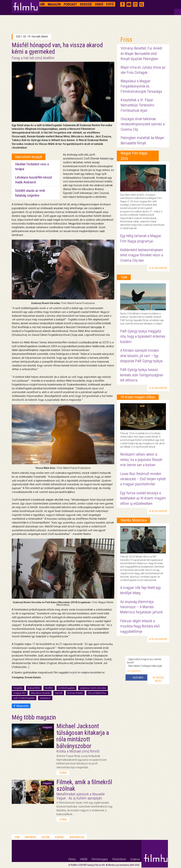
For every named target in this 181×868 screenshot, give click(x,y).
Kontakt (60, 837)
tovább (63, 773)
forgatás (18, 688)
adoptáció (45, 698)
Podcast (70, 4)
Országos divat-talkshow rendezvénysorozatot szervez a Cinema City (143, 124)
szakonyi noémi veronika (93, 688)
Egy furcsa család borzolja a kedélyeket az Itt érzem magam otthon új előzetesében (143, 498)
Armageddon (134, 671)
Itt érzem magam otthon (138, 397)
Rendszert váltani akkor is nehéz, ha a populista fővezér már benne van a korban (141, 460)
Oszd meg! (138, 678)
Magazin (54, 4)
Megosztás (21, 706)
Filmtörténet (119, 859)
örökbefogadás (66, 688)
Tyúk (124, 277)
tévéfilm (49, 688)
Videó (99, 4)
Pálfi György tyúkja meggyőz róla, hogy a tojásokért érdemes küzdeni (143, 336)
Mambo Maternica (134, 520)
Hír (42, 4)
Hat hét (59, 693)
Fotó (110, 4)
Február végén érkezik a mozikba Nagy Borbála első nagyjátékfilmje (140, 626)
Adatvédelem (77, 837)
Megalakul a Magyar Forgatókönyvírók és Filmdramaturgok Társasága (141, 86)
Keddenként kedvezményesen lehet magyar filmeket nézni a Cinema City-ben (142, 255)
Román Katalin (75, 693)
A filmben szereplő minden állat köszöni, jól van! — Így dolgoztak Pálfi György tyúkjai (141, 356)
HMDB (84, 859)
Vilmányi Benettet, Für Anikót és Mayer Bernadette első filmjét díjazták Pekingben (141, 54)
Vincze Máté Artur (97, 693)
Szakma (135, 859)
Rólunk (46, 837)
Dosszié (86, 4)
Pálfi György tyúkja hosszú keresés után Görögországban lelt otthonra (142, 375)
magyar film (20, 693)
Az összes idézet (158, 679)
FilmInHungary (100, 859)
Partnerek (31, 837)
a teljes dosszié (158, 268)
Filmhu (72, 859)
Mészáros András (40, 693)
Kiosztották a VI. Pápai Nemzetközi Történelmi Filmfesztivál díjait (138, 105)
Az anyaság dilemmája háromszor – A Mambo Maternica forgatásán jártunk (141, 607)
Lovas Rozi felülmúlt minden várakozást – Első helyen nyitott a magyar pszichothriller (143, 479)
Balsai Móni (34, 688)
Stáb (17, 837)
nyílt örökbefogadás (24, 698)
